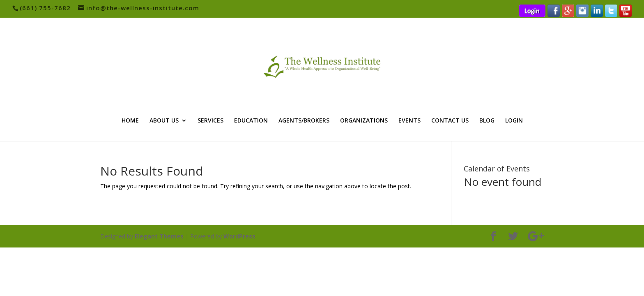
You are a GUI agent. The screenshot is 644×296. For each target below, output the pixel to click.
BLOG (487, 121)
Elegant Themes (159, 236)
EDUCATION (251, 121)
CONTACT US (450, 121)
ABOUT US (164, 121)
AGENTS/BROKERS (304, 121)
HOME (130, 121)
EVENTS (409, 121)
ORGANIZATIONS (364, 121)
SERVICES (210, 121)
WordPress (239, 236)
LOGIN (514, 121)
